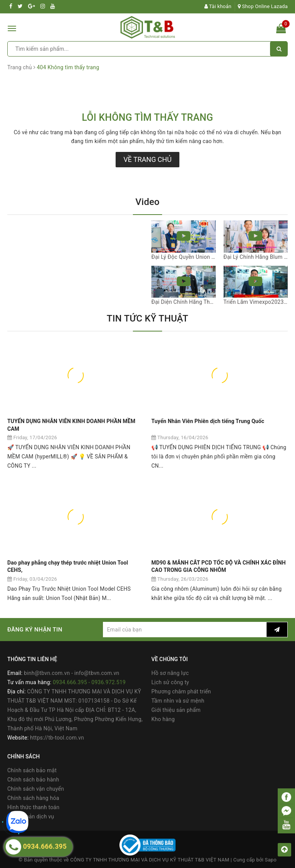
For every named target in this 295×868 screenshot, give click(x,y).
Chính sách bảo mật (32, 770)
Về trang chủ (147, 159)
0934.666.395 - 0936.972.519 (89, 682)
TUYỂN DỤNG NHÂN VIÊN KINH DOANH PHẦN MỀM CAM (71, 425)
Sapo (271, 860)
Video (148, 202)
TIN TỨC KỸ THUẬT (147, 318)
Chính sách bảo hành (33, 780)
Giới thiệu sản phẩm (176, 710)
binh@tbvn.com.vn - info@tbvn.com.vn (71, 673)
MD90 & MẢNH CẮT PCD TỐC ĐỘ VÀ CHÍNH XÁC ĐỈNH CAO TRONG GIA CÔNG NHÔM (219, 566)
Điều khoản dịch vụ (31, 816)
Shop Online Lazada (263, 6)
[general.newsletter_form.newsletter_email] (185, 630)
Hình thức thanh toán (33, 807)
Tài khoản (218, 6)
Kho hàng (163, 719)
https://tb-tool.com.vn (57, 738)
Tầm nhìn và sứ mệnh (178, 701)
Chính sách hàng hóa (33, 798)
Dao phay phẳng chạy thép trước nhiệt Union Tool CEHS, (68, 566)
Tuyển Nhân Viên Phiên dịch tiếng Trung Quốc (208, 421)
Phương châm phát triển (181, 691)
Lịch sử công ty (170, 682)
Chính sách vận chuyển (36, 789)
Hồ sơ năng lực (170, 673)
